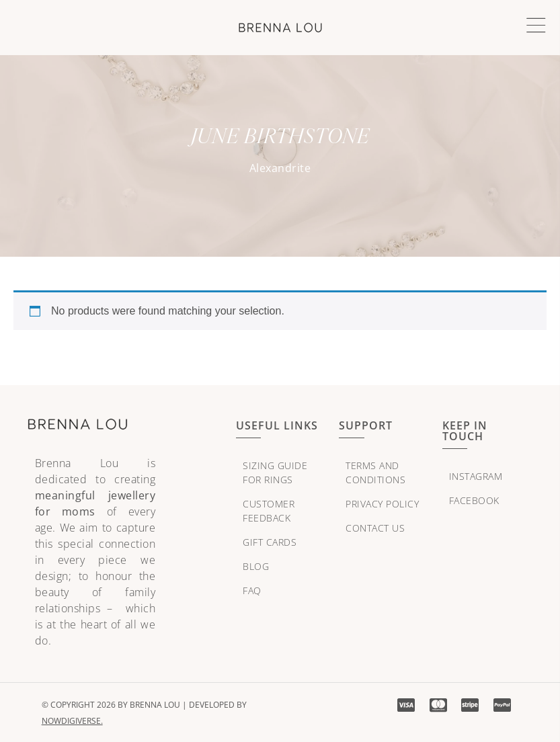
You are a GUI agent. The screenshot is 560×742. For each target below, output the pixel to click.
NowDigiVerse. (72, 721)
